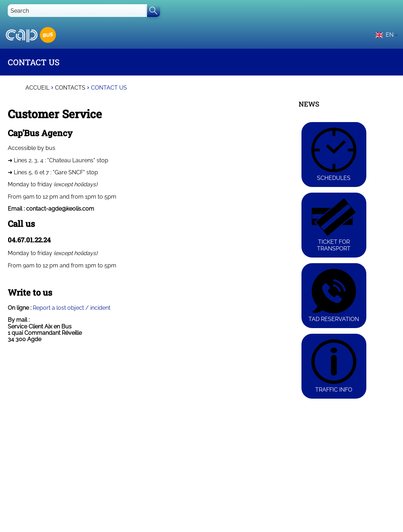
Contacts (70, 88)
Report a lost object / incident (72, 308)
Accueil (37, 88)
